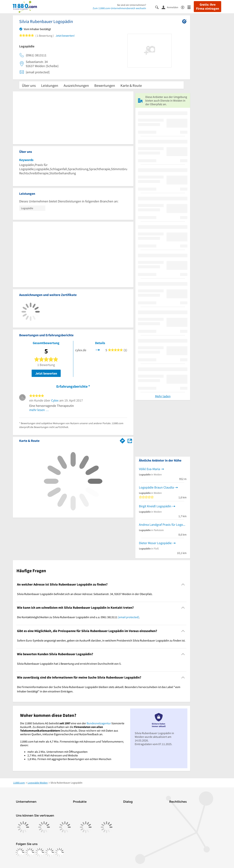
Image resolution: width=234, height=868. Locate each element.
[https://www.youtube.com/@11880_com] (59, 852)
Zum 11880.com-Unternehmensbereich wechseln (119, 8)
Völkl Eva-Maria (149, 469)
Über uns (29, 85)
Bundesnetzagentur (99, 723)
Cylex (55, 400)
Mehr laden (163, 396)
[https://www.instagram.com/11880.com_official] (30, 852)
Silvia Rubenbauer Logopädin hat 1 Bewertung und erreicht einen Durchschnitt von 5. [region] (69, 664)
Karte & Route (131, 85)
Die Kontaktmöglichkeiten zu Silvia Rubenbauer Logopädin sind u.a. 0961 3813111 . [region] (78, 617)
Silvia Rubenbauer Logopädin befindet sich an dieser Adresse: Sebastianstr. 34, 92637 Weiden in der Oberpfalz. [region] (85, 594)
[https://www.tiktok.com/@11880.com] (40, 852)
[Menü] (191, 7)
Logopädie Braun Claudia (156, 487)
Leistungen (50, 85)
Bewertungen (105, 85)
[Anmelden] (171, 7)
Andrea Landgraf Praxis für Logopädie (163, 525)
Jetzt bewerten (46, 373)
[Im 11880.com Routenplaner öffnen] (122, 440)
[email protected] (129, 617)
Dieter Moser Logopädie (155, 543)
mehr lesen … (39, 410)
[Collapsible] (183, 584)
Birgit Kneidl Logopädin (155, 506)
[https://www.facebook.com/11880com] (20, 852)
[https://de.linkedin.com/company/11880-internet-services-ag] (50, 852)
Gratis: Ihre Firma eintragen (207, 7)
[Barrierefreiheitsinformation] (184, 7)
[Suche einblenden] (158, 7)
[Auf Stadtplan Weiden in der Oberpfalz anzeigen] (130, 440)
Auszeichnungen (76, 85)
